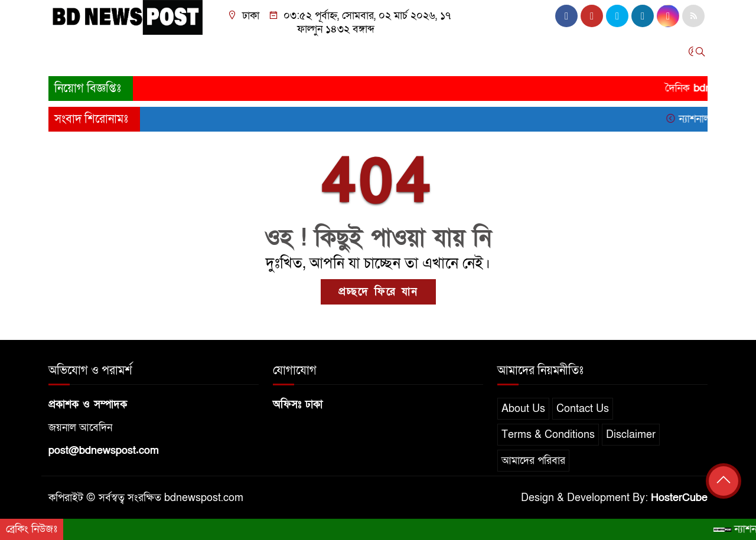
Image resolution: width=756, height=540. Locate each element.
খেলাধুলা (359, 55)
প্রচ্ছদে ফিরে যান (378, 292)
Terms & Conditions (548, 435)
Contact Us (583, 409)
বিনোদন (461, 55)
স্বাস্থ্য (500, 55)
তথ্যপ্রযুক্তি (411, 55)
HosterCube (679, 498)
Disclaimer (631, 435)
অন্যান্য (574, 55)
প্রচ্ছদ (65, 55)
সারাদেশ (147, 55)
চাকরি (535, 55)
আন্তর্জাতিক (306, 55)
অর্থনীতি (254, 55)
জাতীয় (104, 55)
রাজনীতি (208, 55)
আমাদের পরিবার (533, 461)
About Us (523, 409)
